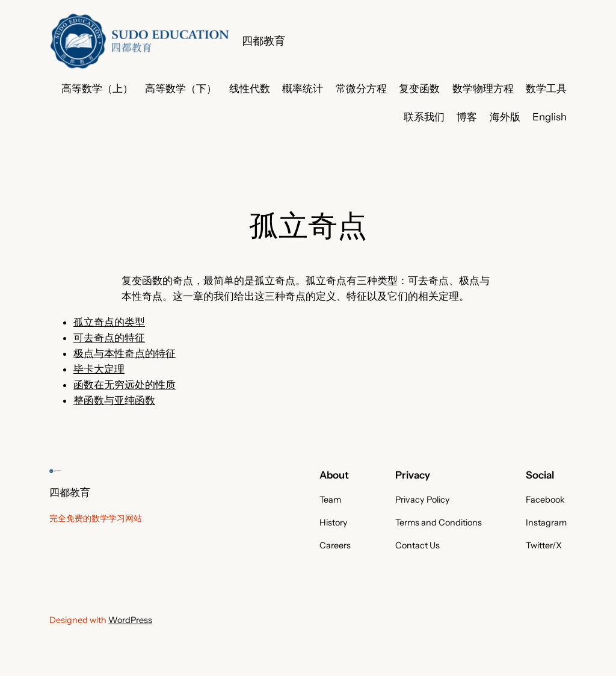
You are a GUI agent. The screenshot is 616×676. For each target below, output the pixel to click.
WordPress (130, 620)
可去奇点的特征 (109, 338)
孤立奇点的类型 (109, 322)
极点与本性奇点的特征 (125, 353)
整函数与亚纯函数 (114, 400)
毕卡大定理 (99, 369)
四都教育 (263, 41)
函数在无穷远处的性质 (125, 385)
